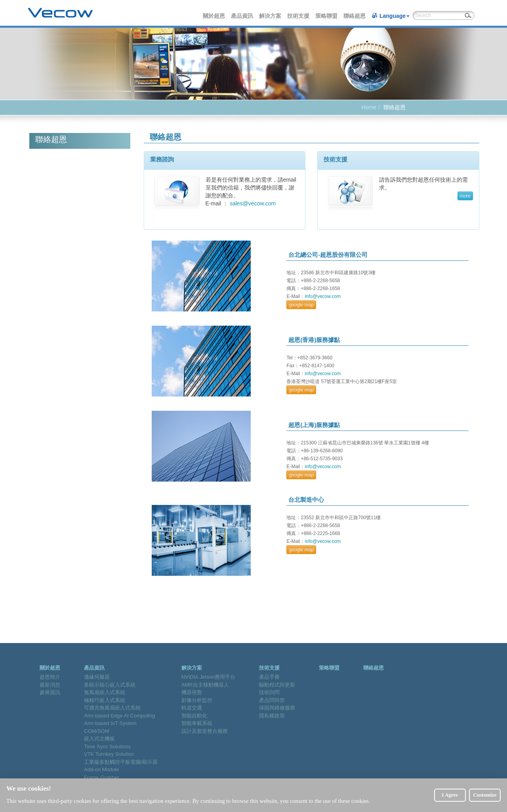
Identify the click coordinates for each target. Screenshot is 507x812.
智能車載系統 (197, 723)
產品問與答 (272, 700)
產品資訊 (242, 16)
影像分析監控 (197, 700)
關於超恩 (214, 16)
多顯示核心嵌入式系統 (110, 685)
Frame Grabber (102, 777)
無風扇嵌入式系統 (105, 692)
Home (369, 107)
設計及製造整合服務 (205, 731)
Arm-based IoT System (110, 723)
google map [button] (301, 305)
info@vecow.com (323, 296)
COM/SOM (97, 731)
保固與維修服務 (277, 708)
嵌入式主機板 (99, 739)
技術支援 (299, 16)
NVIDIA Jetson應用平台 (209, 677)
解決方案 (271, 16)
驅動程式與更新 (277, 685)
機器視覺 (192, 692)
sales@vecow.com (253, 203)
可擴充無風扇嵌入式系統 (112, 708)
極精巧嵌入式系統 (105, 700)
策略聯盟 (327, 16)
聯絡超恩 (355, 16)
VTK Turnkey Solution (109, 754)
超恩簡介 (50, 677)
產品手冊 (269, 677)
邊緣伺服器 (97, 677)
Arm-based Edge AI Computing (119, 716)
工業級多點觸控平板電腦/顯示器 (121, 762)
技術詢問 (269, 692)
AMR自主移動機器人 (205, 685)
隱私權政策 (272, 716)
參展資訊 (50, 692)
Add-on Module (101, 769)
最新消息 (50, 685)
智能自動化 (194, 716)
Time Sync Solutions (107, 747)
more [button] (465, 196)
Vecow (60, 13)
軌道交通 (192, 708)
